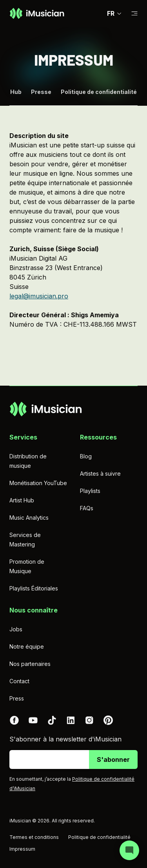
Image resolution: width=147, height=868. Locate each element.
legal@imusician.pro (39, 296)
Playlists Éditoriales (34, 588)
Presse (41, 93)
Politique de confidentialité (99, 93)
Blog (86, 456)
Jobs (16, 629)
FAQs (87, 508)
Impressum (22, 849)
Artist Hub (22, 500)
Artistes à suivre (100, 474)
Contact (19, 681)
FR (114, 13)
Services (23, 437)
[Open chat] (129, 850)
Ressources (98, 437)
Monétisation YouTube (38, 483)
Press (17, 698)
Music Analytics (29, 518)
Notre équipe (27, 646)
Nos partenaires (30, 664)
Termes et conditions (34, 837)
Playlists (90, 491)
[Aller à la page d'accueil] (37, 13)
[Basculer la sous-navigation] (134, 14)
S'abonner (113, 759)
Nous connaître (34, 610)
